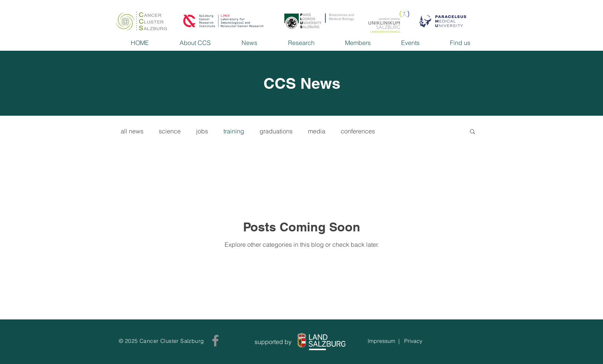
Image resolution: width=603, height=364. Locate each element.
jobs (202, 131)
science (170, 131)
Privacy (413, 341)
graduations (276, 131)
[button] (472, 132)
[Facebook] (215, 341)
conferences (358, 131)
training (234, 131)
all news (132, 131)
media (317, 131)
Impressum (381, 341)
